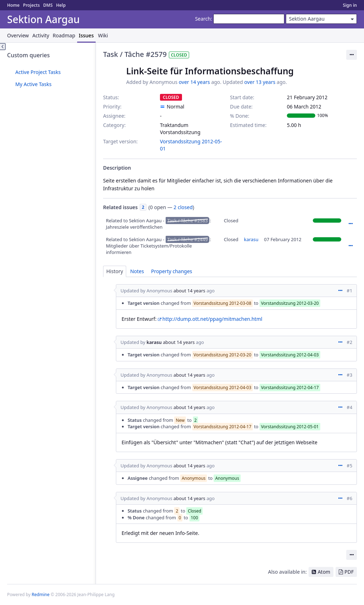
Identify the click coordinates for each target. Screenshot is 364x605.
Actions (350, 224)
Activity (41, 35)
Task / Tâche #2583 (188, 221)
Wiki (103, 35)
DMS (48, 5)
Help (61, 5)
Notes (137, 271)
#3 (349, 375)
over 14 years (194, 82)
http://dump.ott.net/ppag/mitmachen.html (212, 319)
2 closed (183, 207)
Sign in (350, 5)
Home (13, 5)
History (115, 271)
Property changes (172, 271)
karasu (251, 239)
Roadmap (64, 35)
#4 (349, 407)
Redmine (41, 595)
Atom (324, 572)
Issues (86, 35)
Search (203, 19)
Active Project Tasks (38, 72)
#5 (349, 466)
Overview (18, 35)
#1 (349, 291)
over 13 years (260, 82)
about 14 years (189, 291)
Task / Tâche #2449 (188, 239)
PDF (349, 572)
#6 (349, 498)
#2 (349, 342)
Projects (31, 5)
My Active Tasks (33, 84)
